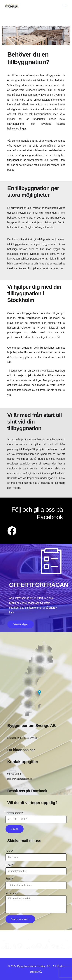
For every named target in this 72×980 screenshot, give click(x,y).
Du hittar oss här (21, 750)
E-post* (10, 865)
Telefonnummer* (14, 813)
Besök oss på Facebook (27, 791)
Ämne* (9, 879)
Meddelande (12, 893)
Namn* (9, 851)
